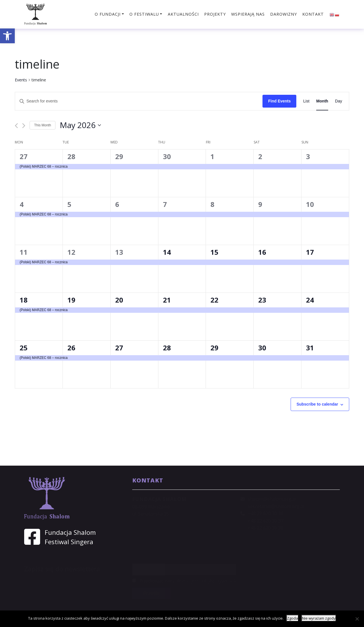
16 (262, 252)
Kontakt (313, 14)
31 (310, 348)
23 (262, 300)
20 (119, 300)
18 (24, 300)
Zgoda (292, 618)
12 (71, 252)
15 (214, 252)
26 (71, 348)
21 (167, 300)
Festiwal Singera (69, 542)
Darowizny (284, 14)
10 (310, 204)
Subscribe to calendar (317, 404)
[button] (7, 36)
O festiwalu (144, 14)
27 (24, 156)
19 (71, 300)
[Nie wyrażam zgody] (357, 619)
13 (119, 252)
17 (310, 252)
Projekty (215, 14)
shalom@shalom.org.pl (272, 499)
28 (71, 156)
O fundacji (108, 14)
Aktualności (183, 14)
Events (21, 80)
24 (310, 300)
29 (119, 156)
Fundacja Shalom (70, 532)
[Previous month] (16, 126)
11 (24, 252)
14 (167, 252)
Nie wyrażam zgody (319, 618)
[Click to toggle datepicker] (80, 125)
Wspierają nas (248, 14)
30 (167, 156)
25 (24, 348)
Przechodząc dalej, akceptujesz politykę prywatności (185, 581)
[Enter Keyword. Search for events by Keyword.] (139, 101)
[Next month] (24, 126)
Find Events (279, 101)
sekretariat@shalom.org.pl (276, 506)
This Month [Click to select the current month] (43, 125)
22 (214, 300)
